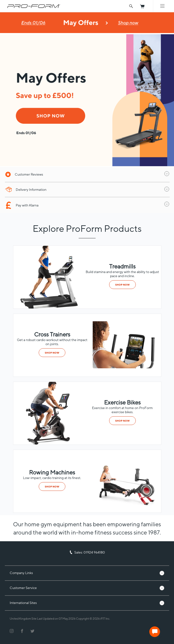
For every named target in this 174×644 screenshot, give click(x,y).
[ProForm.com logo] (34, 6)
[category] (126, 367)
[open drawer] (167, 174)
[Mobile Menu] (162, 6)
